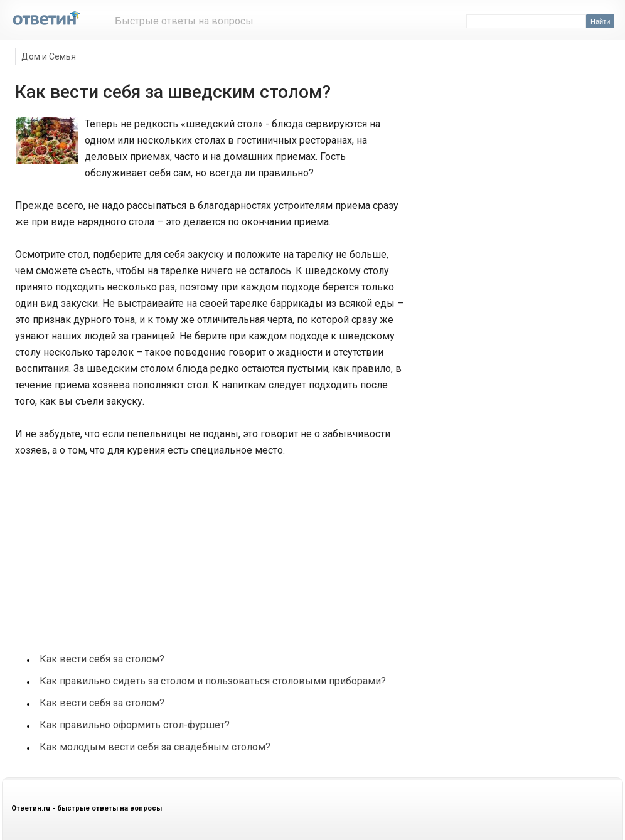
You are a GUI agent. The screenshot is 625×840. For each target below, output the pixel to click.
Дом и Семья (49, 56)
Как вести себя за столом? (102, 659)
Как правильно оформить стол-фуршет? (135, 725)
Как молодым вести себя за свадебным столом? (155, 747)
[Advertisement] (108, 548)
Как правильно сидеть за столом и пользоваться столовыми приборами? (213, 681)
